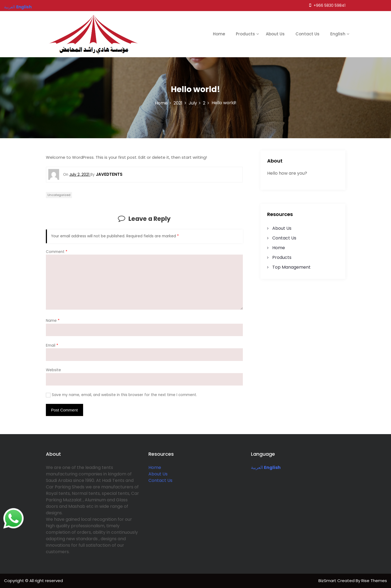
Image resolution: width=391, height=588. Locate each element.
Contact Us (307, 34)
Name (53, 321)
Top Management (291, 267)
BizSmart (328, 581)
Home (219, 34)
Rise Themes (374, 581)
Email (52, 345)
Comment (57, 252)
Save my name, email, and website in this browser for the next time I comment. (124, 395)
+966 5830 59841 (327, 5)
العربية (257, 467)
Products (245, 34)
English (338, 34)
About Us (275, 34)
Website (53, 370)
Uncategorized (59, 195)
